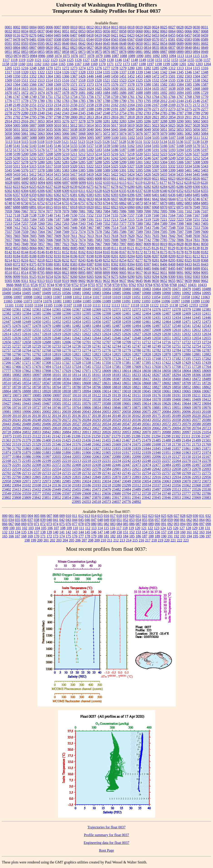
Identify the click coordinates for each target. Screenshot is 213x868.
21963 (186, 453)
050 (113, 520)
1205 (8, 68)
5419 (90, 174)
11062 (195, 297)
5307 (188, 162)
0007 (57, 27)
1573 (90, 84)
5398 (164, 170)
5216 (115, 154)
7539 (139, 228)
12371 (116, 309)
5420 (98, 174)
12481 (67, 326)
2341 (49, 113)
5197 (205, 150)
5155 (74, 146)
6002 (82, 178)
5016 (106, 125)
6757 (82, 203)
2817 (123, 117)
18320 (7, 379)
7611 (74, 236)
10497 (37, 293)
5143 (33, 146)
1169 (94, 64)
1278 (115, 68)
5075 (131, 133)
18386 (106, 379)
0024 (156, 27)
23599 (77, 493)
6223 (17, 187)
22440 (106, 465)
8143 (17, 252)
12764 (27, 350)
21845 (156, 448)
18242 (146, 375)
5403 (205, 170)
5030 (8, 129)
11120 (145, 305)
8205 (139, 256)
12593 (106, 330)
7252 (205, 219)
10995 (206, 293)
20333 (126, 420)
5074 (123, 133)
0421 (115, 35)
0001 (8, 27)
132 (5, 532)
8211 (188, 256)
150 (119, 532)
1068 (50, 56)
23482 (116, 489)
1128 (94, 60)
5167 (172, 146)
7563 (33, 232)
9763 (141, 285)
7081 (82, 211)
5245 (139, 158)
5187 (123, 150)
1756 (90, 97)
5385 (82, 170)
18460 (176, 379)
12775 (97, 350)
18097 (37, 375)
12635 (7, 338)
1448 (98, 76)
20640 (126, 428)
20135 (66, 416)
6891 (33, 207)
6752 (41, 203)
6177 (163, 183)
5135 (171, 142)
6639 (131, 199)
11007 (57, 297)
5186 (115, 150)
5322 (90, 166)
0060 (139, 31)
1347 (196, 72)
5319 (66, 166)
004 (30, 516)
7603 (17, 236)
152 (132, 532)
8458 (41, 268)
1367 (74, 76)
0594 (33, 44)
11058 (185, 297)
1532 (156, 80)
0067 (196, 31)
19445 (37, 403)
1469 (147, 76)
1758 (106, 97)
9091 (180, 273)
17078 (106, 358)
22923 (166, 477)
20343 (146, 420)
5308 (196, 162)
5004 (8, 125)
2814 (98, 117)
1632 (131, 89)
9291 (139, 277)
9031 (164, 273)
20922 (97, 432)
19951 (176, 408)
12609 (166, 330)
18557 (37, 383)
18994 (87, 391)
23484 (126, 489)
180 (100, 536)
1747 (17, 97)
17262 (206, 358)
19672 (196, 403)
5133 (155, 142)
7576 (90, 232)
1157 (207, 60)
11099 (195, 301)
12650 (156, 338)
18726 (206, 383)
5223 (164, 154)
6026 (196, 178)
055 (145, 520)
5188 (131, 150)
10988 (146, 293)
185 (132, 536)
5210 (66, 154)
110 (75, 528)
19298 (47, 399)
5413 (41, 174)
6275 (90, 187)
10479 (186, 289)
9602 (82, 281)
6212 (180, 183)
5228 (205, 154)
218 (154, 540)
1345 (180, 72)
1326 (66, 72)
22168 (7, 461)
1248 (33, 68)
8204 (131, 256)
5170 (196, 146)
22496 (186, 465)
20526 (67, 424)
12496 (146, 326)
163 (202, 532)
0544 (90, 39)
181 (106, 536)
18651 (126, 383)
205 (72, 540)
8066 (33, 248)
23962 (186, 498)
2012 (164, 101)
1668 (196, 89)
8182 (205, 252)
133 (11, 532)
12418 (57, 318)
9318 (57, 281)
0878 (123, 52)
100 (12, 528)
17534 (77, 367)
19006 (97, 391)
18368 (77, 379)
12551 (37, 330)
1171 (110, 64)
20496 (47, 424)
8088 (90, 248)
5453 (57, 178)
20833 (37, 432)
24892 (136, 502)
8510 (8, 273)
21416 (57, 440)
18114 (76, 375)
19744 (47, 408)
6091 (17, 183)
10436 (27, 289)
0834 (147, 48)
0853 (25, 52)
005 (37, 516)
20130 (36, 416)
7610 (66, 236)
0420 (106, 35)
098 (208, 524)
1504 (196, 76)
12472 (196, 322)
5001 (188, 121)
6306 (41, 191)
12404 (146, 313)
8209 (172, 256)
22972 (37, 481)
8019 (164, 244)
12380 (196, 309)
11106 (58, 305)
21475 (136, 440)
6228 (57, 187)
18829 (166, 387)
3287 (156, 121)
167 (17, 536)
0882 (147, 52)
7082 (90, 211)
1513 (41, 80)
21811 (56, 448)
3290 (180, 121)
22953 (196, 477)
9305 (8, 281)
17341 (97, 363)
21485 (156, 440)
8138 (196, 248)
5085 (9, 138)
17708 (176, 367)
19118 (86, 395)
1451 (123, 76)
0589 (205, 39)
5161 (123, 146)
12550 (27, 330)
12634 (206, 334)
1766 (172, 97)
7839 (8, 244)
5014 (90, 125)
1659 (180, 89)
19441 (17, 403)
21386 (37, 440)
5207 (41, 154)
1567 (41, 84)
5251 (188, 158)
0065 (180, 31)
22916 (156, 477)
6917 (66, 207)
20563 (156, 424)
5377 (33, 170)
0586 (196, 39)
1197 (150, 64)
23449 (57, 489)
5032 (25, 129)
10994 (196, 293)
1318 (17, 72)
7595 (164, 232)
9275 (115, 277)
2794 (25, 117)
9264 (82, 277)
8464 (57, 268)
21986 (27, 457)
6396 (131, 195)
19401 (186, 399)
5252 (196, 158)
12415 (27, 318)
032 (208, 516)
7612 (82, 236)
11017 (97, 297)
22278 (206, 461)
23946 (166, 498)
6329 (106, 191)
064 (202, 520)
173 (56, 536)
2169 (172, 105)
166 (11, 536)
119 (131, 528)
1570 (66, 84)
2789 (196, 113)
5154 (66, 146)
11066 (18, 301)
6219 (196, 183)
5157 (90, 146)
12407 (166, 313)
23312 (136, 485)
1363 (41, 76)
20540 (116, 424)
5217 (123, 154)
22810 (47, 477)
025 (164, 516)
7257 (25, 223)
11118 (135, 305)
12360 (7, 309)
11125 (164, 305)
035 (17, 520)
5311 (16, 166)
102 (25, 528)
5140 (8, 146)
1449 (106, 76)
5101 (123, 138)
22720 (37, 473)
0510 (74, 39)
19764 (77, 408)
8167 (123, 252)
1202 (191, 64)
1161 (30, 64)
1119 (22, 60)
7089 (139, 211)
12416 (37, 318)
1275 (90, 68)
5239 (90, 158)
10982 (87, 293)
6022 (164, 178)
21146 (66, 436)
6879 (164, 203)
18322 (27, 379)
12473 (206, 322)
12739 (87, 346)
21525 (27, 444)
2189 (98, 109)
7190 (82, 219)
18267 (156, 375)
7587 (131, 232)
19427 (7, 403)
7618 (115, 236)
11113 (116, 305)
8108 (107, 248)
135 (24, 532)
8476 (98, 268)
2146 (196, 101)
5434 (172, 174)
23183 (77, 485)
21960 (176, 453)
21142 (56, 436)
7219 (147, 219)
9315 (49, 281)
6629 (57, 199)
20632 (116, 428)
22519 (17, 469)
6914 (41, 207)
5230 (17, 158)
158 (170, 532)
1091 (148, 56)
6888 (17, 207)
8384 (82, 264)
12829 (156, 354)
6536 (17, 199)
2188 (90, 109)
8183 (8, 256)
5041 (98, 129)
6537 (25, 199)
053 (132, 520)
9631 (98, 281)
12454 (77, 322)
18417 (146, 379)
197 (208, 536)
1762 (139, 97)
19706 (7, 408)
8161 (74, 252)
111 (82, 528)
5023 (156, 125)
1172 (118, 64)
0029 (188, 27)
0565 (115, 39)
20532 (97, 424)
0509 (66, 39)
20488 (27, 424)
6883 (188, 203)
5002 (196, 121)
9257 (66, 277)
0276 (33, 35)
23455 (77, 489)
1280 (131, 68)
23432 (37, 489)
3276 (66, 121)
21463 (116, 440)
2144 (180, 101)
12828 (146, 354)
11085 (87, 301)
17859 (17, 371)
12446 (206, 318)
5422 (115, 174)
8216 (25, 260)
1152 (167, 60)
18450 (166, 379)
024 (157, 516)
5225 (180, 154)
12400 (116, 313)
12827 (136, 354)
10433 (202, 285)
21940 (156, 453)
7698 (115, 240)
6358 (25, 195)
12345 (183, 305)
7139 (41, 215)
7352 (106, 223)
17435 (196, 363)
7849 (25, 244)
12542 (196, 326)
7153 (98, 215)
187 (145, 536)
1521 (106, 80)
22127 (176, 457)
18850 (176, 387)
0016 (123, 27)
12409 (186, 313)
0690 (188, 44)
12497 (156, 326)
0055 (98, 31)
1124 (62, 60)
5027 (188, 125)
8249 (98, 260)
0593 (25, 44)
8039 (188, 244)
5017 (115, 125)
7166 (188, 215)
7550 (180, 228)
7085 (115, 211)
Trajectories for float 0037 (106, 827)
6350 (172, 191)
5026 (180, 125)
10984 (106, 293)
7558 (17, 232)
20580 (196, 424)
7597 (180, 232)
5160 (115, 146)
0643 (90, 44)
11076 (47, 301)
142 (68, 532)
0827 (90, 48)
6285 (172, 187)
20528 (87, 424)
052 (126, 520)
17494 (47, 367)
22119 (166, 457)
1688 (139, 93)
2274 (180, 109)
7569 (66, 232)
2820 (147, 117)
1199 (166, 64)
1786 (90, 101)
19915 (166, 408)
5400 (180, 170)
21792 (17, 448)
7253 (8, 223)
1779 (33, 101)
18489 (206, 379)
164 (208, 532)
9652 (164, 281)
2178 (33, 109)
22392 (67, 465)
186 (138, 536)
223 (186, 540)
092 (170, 524)
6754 (57, 203)
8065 (25, 248)
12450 (37, 322)
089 (151, 524)
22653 (166, 469)
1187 (134, 64)
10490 (7, 293)
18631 (106, 383)
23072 (196, 481)
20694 (176, 428)
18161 (96, 375)
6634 (98, 199)
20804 (17, 432)
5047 (131, 129)
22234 (116, 461)
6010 (106, 178)
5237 (74, 158)
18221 (126, 375)
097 (202, 524)
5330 (156, 166)
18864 (7, 391)
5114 (17, 142)
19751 (67, 408)
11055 (166, 297)
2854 (172, 117)
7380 (139, 223)
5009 (49, 125)
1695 (188, 93)
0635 (57, 44)
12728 (27, 346)
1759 (115, 97)
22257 (166, 461)
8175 (164, 252)
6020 (147, 178)
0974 (17, 56)
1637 (164, 89)
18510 (7, 383)
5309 (205, 162)
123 (157, 528)
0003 (25, 27)
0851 (8, 52)
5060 (17, 133)
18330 (37, 379)
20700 (186, 428)
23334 (146, 485)
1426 (82, 76)
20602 (27, 428)
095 (189, 524)
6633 (90, 199)
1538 (196, 80)
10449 (87, 289)
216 (141, 540)
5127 (114, 142)
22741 (106, 473)
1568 (49, 84)
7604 (25, 236)
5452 (49, 178)
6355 (205, 191)
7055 (205, 207)
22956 (206, 477)
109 (69, 528)
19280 (27, 399)
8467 (66, 268)
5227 (196, 154)
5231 (25, 158)
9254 (49, 277)
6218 (188, 183)
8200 (106, 256)
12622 (87, 334)
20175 (156, 416)
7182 (17, 219)
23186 (87, 485)
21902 (97, 453)
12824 (106, 354)
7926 (74, 244)
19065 (186, 391)
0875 (98, 52)
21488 (166, 440)
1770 (205, 97)
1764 (156, 97)
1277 (106, 68)
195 (196, 536)
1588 (8, 89)
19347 (116, 399)
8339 (196, 260)
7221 (164, 219)
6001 (74, 178)
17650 (156, 367)
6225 (33, 187)
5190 (147, 150)
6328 (98, 191)
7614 (98, 236)
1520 (98, 80)
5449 (25, 178)
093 (176, 524)
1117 (6, 60)
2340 (41, 113)
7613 (90, 236)
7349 (98, 223)
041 (56, 520)
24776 (126, 502)
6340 (164, 191)
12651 (166, 338)
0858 (66, 52)
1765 (164, 97)
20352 (156, 420)
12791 (27, 354)
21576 (77, 444)
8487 (164, 268)
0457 (188, 35)
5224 (172, 154)
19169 (146, 395)
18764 (57, 387)
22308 (37, 465)
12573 (77, 330)
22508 (206, 465)
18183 (116, 375)
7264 (74, 223)
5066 (66, 133)
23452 (67, 489)
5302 (147, 162)
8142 (8, 252)
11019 (117, 297)
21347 (206, 436)
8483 (139, 268)
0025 (164, 27)
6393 (115, 195)
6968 (156, 207)
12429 (136, 318)
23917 (116, 498)
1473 (164, 76)
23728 (146, 493)
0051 (66, 31)
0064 (172, 31)
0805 (25, 48)
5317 (49, 166)
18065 (196, 371)
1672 (25, 93)
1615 (25, 89)
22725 (67, 473)
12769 (57, 350)
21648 (87, 444)
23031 (97, 481)
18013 (116, 371)
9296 (164, 277)
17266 (7, 363)
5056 (196, 129)
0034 (25, 31)
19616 (156, 403)
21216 (86, 436)
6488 (8, 199)
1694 (180, 93)
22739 (97, 473)
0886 (156, 52)
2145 (188, 101)
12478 (37, 326)
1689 (147, 93)
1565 (25, 84)
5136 (180, 142)
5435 (180, 174)
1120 (30, 60)
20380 (206, 420)
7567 (49, 232)
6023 (172, 178)
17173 (166, 358)
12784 (176, 350)
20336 (136, 420)
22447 (126, 465)
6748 (8, 203)
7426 (49, 228)
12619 (57, 334)
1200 (175, 64)
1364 (49, 76)
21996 (37, 457)
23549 (7, 493)
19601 (126, 403)
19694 (206, 403)
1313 (180, 68)
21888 (57, 453)
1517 (74, 80)
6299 (188, 187)
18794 (87, 387)
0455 (172, 35)
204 (65, 540)
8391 (106, 264)
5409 (8, 174)
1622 (74, 89)
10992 (186, 293)
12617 (37, 334)
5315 (33, 166)
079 (87, 524)
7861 (49, 244)
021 (138, 516)
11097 (175, 301)
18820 (126, 387)
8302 (180, 260)
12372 (126, 309)
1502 (180, 76)
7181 (8, 219)
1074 (58, 56)
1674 (41, 93)
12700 (77, 342)
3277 (74, 121)
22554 (57, 469)
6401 (156, 195)
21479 (146, 440)
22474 (146, 465)
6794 (106, 203)
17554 (106, 367)
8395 (139, 264)
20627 (97, 428)
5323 (98, 166)
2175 (17, 109)
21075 (7, 436)
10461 (136, 289)
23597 (67, 493)
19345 (106, 399)
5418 (82, 174)
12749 (156, 346)
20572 (166, 424)
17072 (97, 358)
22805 (37, 477)
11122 (154, 305)
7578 (98, 232)
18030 (146, 371)
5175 (33, 150)
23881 (106, 498)
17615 (146, 367)
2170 (180, 105)
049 (106, 520)
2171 (188, 105)
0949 (205, 52)
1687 (131, 93)
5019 (131, 125)
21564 (67, 444)
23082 (7, 485)
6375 (66, 195)
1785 (82, 101)
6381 (74, 195)
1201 (183, 64)
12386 (47, 313)
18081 (7, 375)
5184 (106, 150)
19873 (126, 408)
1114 (188, 56)
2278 (8, 113)
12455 (87, 322)
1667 (188, 89)
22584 (106, 469)
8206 (147, 256)
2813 (90, 117)
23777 (186, 493)
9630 (90, 281)
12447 (7, 322)
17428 (176, 363)
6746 (196, 199)
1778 (25, 101)
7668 (57, 240)
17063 (87, 358)
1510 (17, 80)
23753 (176, 493)
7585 (115, 232)
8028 (180, 244)
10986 (126, 293)
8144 (25, 252)
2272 (164, 109)
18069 (206, 371)
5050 (156, 129)
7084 (106, 211)
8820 (57, 273)
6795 (115, 203)
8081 (58, 248)
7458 (82, 228)
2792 (17, 117)
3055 (57, 121)
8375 (33, 264)
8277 (139, 260)
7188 (66, 219)
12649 (146, 338)
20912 (77, 432)
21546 (57, 444)
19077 (27, 395)
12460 (136, 322)
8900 (115, 273)
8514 (25, 273)
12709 (126, 342)
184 (126, 536)
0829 (106, 48)
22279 (7, 465)
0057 (115, 31)
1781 (49, 101)
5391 (123, 170)
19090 (47, 395)
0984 (33, 56)
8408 (172, 264)
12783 (166, 350)
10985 (116, 293)
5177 (49, 150)
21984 (17, 457)
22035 (57, 457)
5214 (98, 154)
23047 (116, 481)
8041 (196, 244)
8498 (188, 268)
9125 (33, 277)
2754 (123, 113)
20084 (166, 412)
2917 (33, 121)
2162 (115, 105)
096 (196, 524)
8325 (188, 260)
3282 (115, 121)
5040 (90, 129)
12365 (57, 309)
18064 (186, 371)
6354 (196, 191)
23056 (156, 481)
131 (208, 528)
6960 (131, 207)
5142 (25, 146)
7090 (147, 211)
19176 (156, 395)
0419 (98, 35)
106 (50, 528)
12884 (17, 358)
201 (46, 540)
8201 (115, 256)
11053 (146, 297)
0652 (156, 44)
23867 (87, 498)
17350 (106, 363)
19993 (17, 412)
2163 (123, 105)
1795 (147, 101)
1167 (78, 64)
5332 (172, 166)
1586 (196, 84)
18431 (156, 379)
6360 (41, 195)
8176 (172, 252)
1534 (164, 80)
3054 (49, 121)
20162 (136, 416)
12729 (37, 346)
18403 (136, 379)
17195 (186, 358)
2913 (205, 117)
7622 (139, 236)
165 (5, 536)
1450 (115, 76)
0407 (74, 35)
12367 (77, 309)
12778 (116, 350)
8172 (139, 252)
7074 (41, 211)
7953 (82, 244)
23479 (106, 489)
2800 (74, 117)
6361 (49, 195)
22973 (47, 481)
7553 (196, 228)
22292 (27, 465)
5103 (139, 138)
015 (100, 516)
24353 (87, 502)
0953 (9, 56)
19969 (186, 408)
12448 (17, 322)
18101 (57, 375)
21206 (76, 436)
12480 (57, 326)
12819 (57, 354)
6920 (90, 207)
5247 (156, 158)
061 (183, 520)
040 (49, 520)
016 (106, 516)
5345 (8, 170)
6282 (147, 187)
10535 (57, 293)
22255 (156, 461)
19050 (156, 391)
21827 (97, 448)
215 (135, 540)
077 (75, 524)
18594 (67, 383)
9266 (98, 277)
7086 (123, 211)
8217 (33, 260)
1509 (8, 80)
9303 (196, 277)
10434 (7, 289)
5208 (49, 154)
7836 (205, 240)
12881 (196, 354)
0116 (16, 35)
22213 (77, 461)
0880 (131, 52)
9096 (8, 277)
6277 (106, 187)
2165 (139, 105)
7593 (147, 232)
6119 (139, 183)
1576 (115, 84)
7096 (172, 211)
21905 (106, 453)
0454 (164, 35)
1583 (172, 84)
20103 (196, 412)
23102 (27, 485)
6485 (196, 195)
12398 (106, 313)
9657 (180, 281)
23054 (146, 481)
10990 (166, 293)
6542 (33, 199)
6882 (180, 203)
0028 (180, 27)
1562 (205, 80)
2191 (115, 109)
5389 (106, 170)
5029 (205, 125)
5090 (50, 138)
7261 (49, 223)
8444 (8, 268)
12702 (97, 342)
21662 (97, 444)
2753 (115, 113)
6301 (205, 187)
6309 (66, 191)
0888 (172, 52)
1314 (188, 68)
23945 (156, 498)
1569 (57, 84)
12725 (7, 346)
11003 (48, 297)
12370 (106, 309)
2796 (41, 117)
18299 (186, 375)
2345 (82, 113)
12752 (186, 346)
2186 (74, 109)
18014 (126, 371)
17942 (77, 371)
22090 (136, 457)
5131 (139, 142)
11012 (77, 297)
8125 (147, 248)
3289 (172, 121)
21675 (136, 444)
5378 (41, 170)
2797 (49, 117)
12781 (146, 350)
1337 (123, 72)
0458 (196, 35)
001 (11, 516)
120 (138, 528)
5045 (115, 129)
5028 (196, 125)
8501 (205, 268)
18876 (17, 391)
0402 (41, 35)
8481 (123, 268)
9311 (25, 281)
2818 (131, 117)
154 (145, 532)
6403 (164, 195)
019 (126, 516)
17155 (146, 358)
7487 (98, 228)
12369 (97, 309)
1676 (49, 93)
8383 (74, 264)
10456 (106, 289)
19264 (17, 399)
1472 (156, 76)
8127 (163, 248)
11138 (174, 305)
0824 (82, 48)
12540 (176, 326)
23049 (126, 481)
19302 (57, 399)
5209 (57, 154)
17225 (196, 358)
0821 (57, 48)
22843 (87, 477)
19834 (97, 408)
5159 (106, 146)
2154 (57, 105)
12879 (176, 354)
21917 (126, 453)
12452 (57, 322)
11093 (146, 301)
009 (62, 516)
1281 (139, 68)
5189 (139, 150)
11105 (48, 305)
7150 (74, 215)
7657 (8, 240)
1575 (106, 84)
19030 (136, 391)
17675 (166, 367)
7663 (33, 240)
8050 (205, 244)
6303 (17, 191)
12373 (136, 309)
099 (5, 528)
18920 (47, 391)
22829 (67, 477)
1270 (49, 68)
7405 (205, 223)
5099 (107, 138)
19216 (206, 395)
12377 (166, 309)
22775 (206, 473)
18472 (196, 379)
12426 (116, 318)
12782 (156, 350)
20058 (126, 412)
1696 (196, 93)
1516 (66, 80)
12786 (196, 350)
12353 (193, 305)
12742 (106, 346)
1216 (25, 68)
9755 (92, 285)
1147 (126, 60)
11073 (28, 301)
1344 (172, 72)
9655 (172, 281)
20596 (17, 428)
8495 (172, 268)
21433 (77, 440)
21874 (7, 453)
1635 (156, 89)
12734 (67, 346)
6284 (164, 187)
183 (119, 536)
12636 (17, 338)
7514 (115, 228)
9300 (172, 277)
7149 (65, 215)
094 (183, 524)
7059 (8, 211)
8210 (180, 256)
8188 (33, 256)
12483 (87, 326)
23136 (57, 485)
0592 (17, 44)
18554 (27, 383)
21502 (7, 444)
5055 (188, 129)
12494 (136, 326)
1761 (131, 97)
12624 (106, 334)
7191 (90, 219)
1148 (134, 60)
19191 (176, 395)
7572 (74, 232)
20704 (196, 428)
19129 (106, 395)
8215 (17, 260)
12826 (126, 354)
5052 (172, 129)
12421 (87, 318)
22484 (166, 465)
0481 (33, 39)
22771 (196, 473)
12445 (196, 318)
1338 (131, 72)
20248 (37, 420)
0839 (180, 48)
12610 (176, 330)
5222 (156, 154)
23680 (116, 493)
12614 (7, 334)
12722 (186, 342)
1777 (17, 101)
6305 (33, 191)
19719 (27, 408)
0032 (8, 31)
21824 (87, 448)
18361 (67, 379)
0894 (196, 52)
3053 (41, 121)
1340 (147, 72)
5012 (74, 125)
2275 (188, 109)
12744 (116, 346)
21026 (196, 432)
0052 (74, 31)
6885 (205, 203)
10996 (8, 297)
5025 (172, 125)
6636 (106, 199)
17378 (116, 363)
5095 (90, 138)
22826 (57, 477)
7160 (155, 215)
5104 (148, 138)
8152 (66, 252)
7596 (172, 232)
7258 (33, 223)
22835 (77, 477)
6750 (25, 203)
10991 (176, 293)
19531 (77, 403)
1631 (123, 89)
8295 (172, 260)
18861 (196, 387)
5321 (82, 166)
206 (78, 540)
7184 (33, 219)
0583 (188, 39)
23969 (196, 498)
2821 (156, 117)
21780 (7, 448)
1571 (74, 84)
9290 (131, 277)
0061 (147, 31)
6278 (115, 187)
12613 (206, 330)
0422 (123, 35)
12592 (97, 330)
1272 (66, 68)
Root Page (106, 850)
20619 (67, 428)
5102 (131, 138)
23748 (166, 493)
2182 (66, 109)
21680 (146, 444)
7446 (74, 228)
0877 (115, 52)
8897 (90, 273)
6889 (25, 207)
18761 (47, 387)
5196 (196, 150)
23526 (196, 489)
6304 (25, 191)
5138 (196, 142)
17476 (37, 367)
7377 (123, 223)
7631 (147, 236)
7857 (41, 244)
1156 (199, 60)
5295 (106, 162)
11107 (68, 305)
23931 (126, 498)
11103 (29, 305)
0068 (205, 31)
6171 (155, 183)
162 (196, 532)
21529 (37, 444)
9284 (123, 277)
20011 (56, 412)
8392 (115, 264)
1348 (205, 72)
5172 (8, 150)
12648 (136, 338)
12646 (116, 338)
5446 (205, 174)
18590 (57, 383)
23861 (77, 498)
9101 (25, 277)
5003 (205, 121)
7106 (196, 211)
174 (62, 536)
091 (164, 524)
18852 (186, 387)
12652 (176, 338)
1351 (25, 76)
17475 (27, 367)
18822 (146, 387)
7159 (147, 215)
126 (176, 528)
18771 (67, 387)
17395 (146, 363)
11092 (136, 301)
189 (157, 536)
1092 (156, 56)
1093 (164, 56)
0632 (49, 44)
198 (27, 540)
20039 (67, 412)
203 (59, 540)
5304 (164, 162)
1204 (207, 64)
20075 (146, 412)
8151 (57, 252)
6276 (98, 187)
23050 (136, 481)
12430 (146, 318)
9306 (17, 281)
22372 (57, 465)
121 (144, 528)
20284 (87, 420)
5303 (156, 162)
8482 (131, 268)
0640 (66, 44)
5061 (25, 133)
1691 (156, 93)
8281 (156, 260)
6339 (156, 191)
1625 (98, 89)
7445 (66, 228)
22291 (17, 465)
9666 (10, 285)
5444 (188, 174)
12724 (206, 342)
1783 (66, 101)
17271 (27, 363)
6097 (66, 183)
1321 (33, 72)
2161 (106, 105)
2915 (17, 121)
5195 (188, 150)
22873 (126, 477)
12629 (156, 334)
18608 (87, 383)
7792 (172, 240)
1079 (99, 56)
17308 (47, 363)
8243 (82, 260)
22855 (106, 477)
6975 (180, 207)
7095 (164, 211)
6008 (98, 178)
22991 (77, 481)
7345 (90, 223)
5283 (66, 162)
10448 (77, 289)
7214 (123, 219)
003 (24, 516)
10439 (47, 289)
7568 (57, 232)
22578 (97, 469)
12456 (97, 322)
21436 (87, 440)
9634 (115, 281)
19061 (166, 391)
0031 (205, 27)
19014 (106, 391)
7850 (33, 244)
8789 (33, 273)
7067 (25, 211)
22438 (97, 465)
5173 (17, 150)
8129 (172, 248)
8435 (196, 264)
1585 (188, 84)
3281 (106, 121)
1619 (57, 89)
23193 (97, 485)
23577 (37, 493)
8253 (115, 260)
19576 (87, 403)
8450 (25, 268)
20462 (17, 424)
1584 (180, 84)
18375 (97, 379)
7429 (57, 228)
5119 (49, 142)
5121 (65, 142)
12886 (37, 358)
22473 (136, 465)
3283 (123, 121)
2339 (33, 113)
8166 (115, 252)
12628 (146, 334)
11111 (97, 305)
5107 (172, 138)
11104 (38, 305)
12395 (87, 313)
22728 (77, 473)
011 (75, 516)
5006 (25, 125)
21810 (47, 448)
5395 (139, 170)
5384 (74, 170)
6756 (74, 203)
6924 (123, 207)
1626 (106, 89)
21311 (186, 436)
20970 (146, 432)
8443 (205, 264)
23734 (156, 493)
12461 (146, 322)
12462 (156, 322)
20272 (67, 420)
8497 (180, 268)
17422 (166, 363)
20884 (67, 432)
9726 (34, 285)
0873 (82, 52)
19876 (146, 408)
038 (37, 520)
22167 (206, 457)
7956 (90, 244)
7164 (172, 215)
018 (119, 516)
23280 (116, 485)
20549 (136, 424)
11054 (156, 297)
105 (44, 528)
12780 (136, 350)
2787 (180, 113)
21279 (116, 436)
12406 (156, 313)
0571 (164, 39)
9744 (51, 285)
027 (176, 516)
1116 (204, 56)
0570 (156, 39)
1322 (41, 72)
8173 (147, 252)
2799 (66, 117)
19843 (106, 408)
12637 (27, 338)
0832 (131, 48)
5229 (8, 158)
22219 (97, 461)
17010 (77, 358)
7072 (33, 211)
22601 (116, 469)
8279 (147, 260)
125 (169, 528)
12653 (186, 338)
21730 (176, 444)
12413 (17, 318)
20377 (196, 420)
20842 (47, 432)
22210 (67, 461)
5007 (33, 125)
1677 (57, 93)
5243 (123, 158)
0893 (188, 52)
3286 (147, 121)
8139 (204, 248)
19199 (186, 395)
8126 (155, 248)
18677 (156, 383)
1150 (150, 60)
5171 (205, 146)
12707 (106, 342)
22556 (77, 469)
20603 (37, 428)
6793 (98, 203)
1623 (82, 89)
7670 (66, 240)
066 (5, 524)
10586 (67, 293)
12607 (146, 330)
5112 (204, 138)
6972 (172, 207)
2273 (172, 109)
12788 (7, 354)
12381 (206, 309)
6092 (25, 183)
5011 (66, 125)
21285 (126, 436)
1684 (106, 93)
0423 (131, 35)
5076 (139, 133)
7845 (17, 244)
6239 (74, 187)
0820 (49, 48)
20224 (206, 416)
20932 (116, 432)
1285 (156, 68)
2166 (147, 105)
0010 (74, 27)
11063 (205, 297)
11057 (176, 297)
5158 (98, 146)
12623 (97, 334)
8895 (82, 273)
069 (24, 524)
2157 (82, 105)
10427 (182, 285)
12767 (37, 350)
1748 (25, 97)
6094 (41, 183)
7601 (8, 236)
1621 (66, 89)
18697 (176, 383)
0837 (172, 48)
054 (138, 520)
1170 (102, 64)
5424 (131, 174)
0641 (74, 44)
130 (201, 528)
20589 (206, 424)
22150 (186, 457)
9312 (33, 281)
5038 (74, 129)
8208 (164, 256)
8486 (156, 268)
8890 (74, 273)
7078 (57, 211)
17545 (87, 367)
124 (163, 528)
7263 (66, 223)
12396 (97, 313)
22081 (126, 457)
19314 (67, 399)
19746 (57, 408)
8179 (188, 252)
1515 (57, 80)
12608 (156, 330)
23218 (106, 485)
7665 (41, 240)
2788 (188, 113)
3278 (82, 121)
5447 (8, 178)
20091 (176, 412)
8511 (16, 273)
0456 (180, 35)
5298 (115, 162)
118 (125, 528)
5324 (106, 166)
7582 (106, 232)
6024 (180, 178)
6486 (205, 195)
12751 (176, 346)
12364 (47, 309)
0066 (188, 31)
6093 (33, 183)
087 (138, 524)
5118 (41, 142)
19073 (17, 395)
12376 (156, 309)
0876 (106, 52)
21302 (176, 436)
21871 (206, 448)
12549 (17, 330)
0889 (180, 52)
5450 (33, 178)
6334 (115, 191)
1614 (17, 89)
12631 (176, 334)
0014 (106, 27)
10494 (17, 293)
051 (119, 520)
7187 (57, 219)
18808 (106, 387)
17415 (156, 363)
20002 (47, 412)
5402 (196, 170)
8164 (98, 252)
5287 (90, 162)
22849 (97, 477)
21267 (106, 436)
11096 (166, 301)
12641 (67, 338)
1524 (131, 80)
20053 (106, 412)
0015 (115, 27)
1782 (57, 101)
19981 (7, 412)
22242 (126, 461)
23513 (176, 489)
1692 (164, 93)
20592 (7, 428)
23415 (27, 489)
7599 (196, 232)
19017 (116, 391)
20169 (146, 416)
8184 (17, 256)
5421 (106, 174)
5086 (17, 138)
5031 (17, 129)
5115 (25, 142)
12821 (77, 354)
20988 (166, 432)
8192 (49, 256)
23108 (37, 485)
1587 (205, 84)
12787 (206, 350)
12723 (196, 342)
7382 (147, 223)
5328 (139, 166)
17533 (67, 367)
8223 (49, 260)
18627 (97, 383)
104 (37, 528)
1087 (115, 56)
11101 (9, 305)
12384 (27, 313)
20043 (87, 412)
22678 (196, 469)
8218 (41, 260)
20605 (47, 428)
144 (81, 532)
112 (88, 528)
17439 (206, 363)
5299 (123, 162)
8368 (205, 260)
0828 (98, 48)
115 (106, 528)
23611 (96, 493)
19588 (106, 403)
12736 (77, 346)
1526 (147, 80)
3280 (98, 121)
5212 (82, 154)
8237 (74, 260)
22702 (7, 473)
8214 (8, 260)
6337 (139, 191)
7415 (25, 228)
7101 (180, 211)
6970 (164, 207)
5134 (163, 142)
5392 (131, 170)
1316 (205, 68)
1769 (196, 97)
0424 (139, 35)
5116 (33, 142)
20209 (186, 416)
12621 (77, 334)
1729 (205, 93)
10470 (166, 289)
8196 (74, 256)
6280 (131, 187)
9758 (108, 285)
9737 (42, 285)
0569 (147, 39)
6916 (57, 207)
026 (170, 516)
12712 (146, 342)
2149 (17, 105)
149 (113, 532)
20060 (136, 412)
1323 (49, 72)
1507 (205, 76)
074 (56, 524)
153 (138, 532)
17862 (27, 371)
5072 (106, 133)
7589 (139, 232)
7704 (139, 240)
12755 (206, 346)
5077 (147, 133)
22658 (176, 469)
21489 (176, 440)
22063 (97, 457)
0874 (90, 52)
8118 (123, 248)
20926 (106, 432)
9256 (57, 277)
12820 (67, 354)
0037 (41, 31)
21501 (206, 440)
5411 (25, 174)
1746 (8, 97)
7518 (123, 228)
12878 (166, 354)
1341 (156, 72)
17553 (97, 367)
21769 (206, 444)
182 (113, 536)
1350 (17, 76)
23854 (67, 498)
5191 (156, 150)
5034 (41, 129)
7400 (188, 223)
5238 (82, 158)
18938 (67, 391)
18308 (206, 375)
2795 (33, 117)
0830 (115, 48)
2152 (41, 105)
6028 (9, 183)
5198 (8, 154)
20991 (176, 432)
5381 (57, 170)
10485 (196, 289)
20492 (37, 424)
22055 (77, 457)
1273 (74, 68)
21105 (17, 436)
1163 (46, 64)
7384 (156, 223)
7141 (57, 215)
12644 (97, 338)
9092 (188, 273)
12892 (67, 358)
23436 (47, 489)
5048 (139, 129)
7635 (156, 236)
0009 (66, 27)
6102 (99, 183)
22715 (27, 473)
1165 (62, 64)
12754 (196, 346)
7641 (164, 236)
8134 (188, 248)
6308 (57, 191)
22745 (126, 473)
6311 (82, 191)
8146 (41, 252)
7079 (66, 211)
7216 (139, 219)
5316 (41, 166)
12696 (67, 342)
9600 (74, 281)
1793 (139, 101)
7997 (123, 244)
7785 (164, 240)
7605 (33, 236)
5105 (156, 138)
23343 (166, 485)
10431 (192, 285)
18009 (106, 371)
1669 (205, 89)
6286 (180, 187)
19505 (57, 403)
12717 (176, 342)
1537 (188, 80)
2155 (66, 105)
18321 (17, 379)
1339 (139, 72)
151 (126, 532)
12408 (176, 313)
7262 (57, 223)
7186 (49, 219)
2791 (8, 117)
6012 (123, 178)
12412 (7, 318)
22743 (116, 473)
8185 (25, 256)
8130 (180, 248)
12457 (106, 322)
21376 (17, 440)
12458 (116, 322)
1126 (78, 60)
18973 (77, 391)
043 (68, 520)
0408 (82, 35)
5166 (164, 146)
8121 (131, 248)
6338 (147, 191)
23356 (176, 485)
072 (43, 524)
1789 (115, 101)
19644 (186, 403)
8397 (147, 264)
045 (81, 520)
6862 (123, 203)
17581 (116, 367)
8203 (123, 256)
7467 (90, 228)
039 (43, 520)
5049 (147, 129)
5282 (57, 162)
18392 (126, 379)
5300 (131, 162)
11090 (116, 301)
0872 (74, 52)
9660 (196, 281)
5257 (17, 162)
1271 (57, 68)
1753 (66, 97)
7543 (147, 228)
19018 (126, 391)
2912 (196, 117)
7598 (188, 232)
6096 (58, 183)
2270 (147, 109)
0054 (90, 31)
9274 (106, 277)
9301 (180, 277)
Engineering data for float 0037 (107, 843)
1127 (86, 60)
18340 (47, 379)
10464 (156, 289)
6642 (156, 199)
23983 (206, 498)
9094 (196, 273)
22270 (186, 461)
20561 (146, 424)
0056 (106, 31)
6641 (147, 199)
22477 (156, 465)
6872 (131, 203)
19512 (67, 403)
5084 (205, 133)
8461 (49, 268)
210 (103, 540)
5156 (82, 146)
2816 (115, 117)
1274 (82, 68)
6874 (147, 203)
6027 (205, 178)
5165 (156, 146)
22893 (136, 477)
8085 (74, 248)
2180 (49, 109)
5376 (25, 170)
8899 (106, 273)
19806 (87, 408)
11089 (107, 301)
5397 (156, 170)
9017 (139, 273)
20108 (206, 412)
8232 (66, 260)
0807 (33, 48)
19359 (136, 399)
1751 (49, 97)
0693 (8, 48)
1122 (46, 60)
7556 (205, 228)
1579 (139, 84)
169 (30, 536)
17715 (186, 367)
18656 (136, 383)
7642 (172, 236)
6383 (90, 195)
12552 (47, 330)
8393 (123, 264)
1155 (191, 60)
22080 (116, 457)
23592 (47, 493)
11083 (67, 301)
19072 (7, 395)
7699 (123, 240)
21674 (126, 444)
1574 (98, 84)
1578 (131, 84)
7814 (188, 240)
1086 (107, 56)
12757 (7, 350)
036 (24, 520)
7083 (98, 211)
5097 (99, 138)
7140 (49, 215)
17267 (17, 363)
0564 (106, 39)
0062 (156, 31)
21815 (67, 448)
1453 (139, 76)
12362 (27, 309)
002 (17, 516)
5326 (123, 166)
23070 (186, 481)
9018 (147, 273)
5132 (147, 142)
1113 (180, 56)
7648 (188, 236)
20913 (87, 432)
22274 (196, 461)
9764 (149, 285)
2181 (57, 109)
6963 (139, 207)
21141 (46, 436)
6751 (33, 203)
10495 (27, 293)
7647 (180, 236)
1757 (98, 97)
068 (17, 524)
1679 (74, 93)
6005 (90, 178)
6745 (188, 199)
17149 (136, 358)
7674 (82, 240)
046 (87, 520)
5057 (205, 129)
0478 (17, 39)
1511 (25, 80)
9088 (172, 273)
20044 (97, 412)
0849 (205, 48)
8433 (188, 264)
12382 (7, 313)
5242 (115, 158)
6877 (156, 203)
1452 (131, 76)
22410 (87, 465)
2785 (164, 113)
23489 (136, 489)
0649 (131, 44)
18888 (27, 391)
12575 (87, 330)
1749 (33, 97)
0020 (147, 27)
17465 (7, 367)
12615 (17, 334)
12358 (203, 305)
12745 (126, 346)
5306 (180, 162)
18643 (116, 383)
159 (176, 532)
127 (182, 528)
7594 (156, 232)
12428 (126, 318)
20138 (96, 416)
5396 (147, 170)
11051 (136, 297)
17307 (37, 363)
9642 (131, 281)
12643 (87, 338)
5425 (139, 174)
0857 (57, 52)
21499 (196, 440)
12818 (47, 354)
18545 (17, 383)
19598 (116, 403)
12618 (47, 334)
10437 (37, 289)
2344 (74, 113)
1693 (172, 93)
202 (52, 540)
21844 (146, 448)
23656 (106, 493)
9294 (156, 277)
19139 (116, 395)
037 (30, 520)
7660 (17, 240)
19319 (77, 399)
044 (75, 520)
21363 (7, 440)
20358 (176, 420)
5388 (98, 170)
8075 (50, 248)
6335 (123, 191)
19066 (196, 391)
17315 (57, 363)
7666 (49, 240)
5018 (123, 125)
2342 (57, 113)
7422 (33, 228)
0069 (8, 35)
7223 (180, 219)
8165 (106, 252)
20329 (116, 420)
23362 (186, 485)
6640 (139, 199)
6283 (156, 187)
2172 (196, 105)
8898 (98, 273)
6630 (66, 199)
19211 (196, 395)
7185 (41, 219)
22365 (47, 465)
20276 (77, 420)
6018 (131, 178)
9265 (90, 277)
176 (75, 536)
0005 (41, 27)
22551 (47, 469)
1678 (66, 93)
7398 (180, 223)
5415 (57, 174)
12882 (206, 354)
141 (62, 532)
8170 (131, 252)
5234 (49, 158)
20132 (46, 416)
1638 (172, 89)
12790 (17, 354)
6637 (115, 199)
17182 (176, 358)
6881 (172, 203)
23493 (146, 489)
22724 (57, 473)
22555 (67, 469)
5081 (180, 133)
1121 (38, 60)
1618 (49, 89)
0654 (164, 44)
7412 (17, 228)
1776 (8, 101)
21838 (126, 448)
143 (75, 532)
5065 (57, 133)
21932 (136, 453)
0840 (188, 48)
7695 (106, 240)
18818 (116, 387)
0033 (17, 31)
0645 (106, 44)
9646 (147, 281)
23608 (87, 493)
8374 (25, 264)
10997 (18, 297)
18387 (116, 379)
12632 (186, 334)
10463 (146, 289)
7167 (196, 215)
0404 (49, 35)
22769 (186, 473)
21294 (156, 436)
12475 (7, 326)
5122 (73, 142)
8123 (139, 248)
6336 (131, 191)
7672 (74, 240)
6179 (172, 183)
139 (49, 532)
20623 (87, 428)
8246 (90, 260)
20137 (86, 416)
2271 (156, 109)
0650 (139, 44)
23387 (206, 485)
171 (43, 536)
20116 (26, 416)
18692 (166, 383)
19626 (166, 403)
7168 (204, 215)
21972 (196, 453)
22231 (106, 461)
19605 (136, 403)
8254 (123, 260)
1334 (98, 72)
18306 (196, 375)
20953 (126, 432)
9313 (41, 281)
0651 (147, 44)
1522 (115, 80)
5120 (57, 142)
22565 (87, 469)
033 (5, 520)
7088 (131, 211)
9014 (131, 273)
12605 (126, 330)
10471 (176, 289)
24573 (106, 502)
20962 (136, 432)
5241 (106, 158)
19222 (7, 399)
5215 (106, 154)
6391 (98, 195)
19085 (37, 395)
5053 (180, 129)
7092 (156, 211)
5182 (90, 150)
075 (62, 524)
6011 (115, 178)
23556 (17, 493)
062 (189, 520)
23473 (97, 489)
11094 (156, 301)
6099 (82, 183)
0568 (139, 39)
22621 (136, 469)
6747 (205, 199)
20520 (57, 424)
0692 (205, 44)
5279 (33, 162)
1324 (57, 72)
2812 (82, 117)
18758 (37, 387)
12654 (196, 338)
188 (151, 536)
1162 (38, 64)
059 (170, 520)
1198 (158, 64)
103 (31, 528)
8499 (196, 268)
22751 (136, 473)
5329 (147, 166)
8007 (139, 244)
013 (87, 516)
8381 (57, 264)
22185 (27, 461)
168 (24, 536)
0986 (42, 56)
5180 (74, 150)
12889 (57, 358)
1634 (147, 89)
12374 (146, 309)
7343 (82, 223)
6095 (50, 183)
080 (94, 524)
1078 (91, 56)
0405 (57, 35)
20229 (7, 420)
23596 (57, 493)
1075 (66, 56)
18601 (77, 383)
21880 (37, 453)
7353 (115, 223)
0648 (123, 44)
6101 (90, 183)
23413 (17, 489)
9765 (157, 285)
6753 (49, 203)
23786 (206, 493)
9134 (41, 277)
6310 (74, 191)
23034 (106, 481)
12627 (136, 334)
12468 (176, 322)
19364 (146, 399)
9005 (123, 273)
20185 (166, 416)
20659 (146, 428)
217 (148, 540)
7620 (131, 236)
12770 (67, 350)
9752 (75, 285)
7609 (57, 236)
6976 (188, 207)
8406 (164, 264)
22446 (116, 465)
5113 (9, 142)
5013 (82, 125)
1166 (70, 64)
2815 (106, 117)
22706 (17, 473)
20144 (106, 416)
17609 (136, 367)
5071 (98, 133)
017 (113, 516)
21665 (106, 444)
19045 (146, 391)
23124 (47, 485)
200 (40, 540)
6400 (147, 195)
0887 (164, 52)
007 (49, 516)
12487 (116, 326)
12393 (77, 313)
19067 (206, 391)
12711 (136, 342)
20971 (156, 432)
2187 (82, 109)
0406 (66, 35)
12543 (206, 326)
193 (183, 536)
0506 (41, 39)
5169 (188, 146)
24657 (116, 502)
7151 (82, 215)
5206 (33, 154)
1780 (41, 101)
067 (11, 524)
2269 (139, 109)
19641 (176, 403)
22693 (206, 469)
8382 (66, 264)
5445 (196, 174)
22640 (146, 469)
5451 (41, 178)
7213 (115, 219)
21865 (196, 448)
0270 (25, 35)
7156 (123, 215)
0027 (172, 27)
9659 (188, 281)
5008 (41, 125)
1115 (196, 56)
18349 (57, 379)
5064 (49, 133)
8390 (98, 264)
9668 (18, 285)
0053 (82, 31)
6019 (139, 178)
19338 (97, 399)
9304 (205, 277)
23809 (27, 498)
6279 (123, 187)
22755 (156, 473)
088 (145, 524)
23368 (196, 485)
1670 (8, 93)
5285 (82, 162)
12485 (106, 326)
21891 (77, 453)
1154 (183, 60)
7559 (25, 232)
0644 (98, 44)
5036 (57, 129)
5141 (17, 146)
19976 (206, 408)
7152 (90, 215)
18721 (196, 383)
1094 (172, 56)
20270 (57, 420)
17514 (57, 367)
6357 (17, 195)
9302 (188, 277)
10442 (57, 289)
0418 (90, 35)
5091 (58, 138)
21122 (37, 436)
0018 (131, 27)
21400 (47, 440)
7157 (131, 215)
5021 (147, 125)
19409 (196, 399)
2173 (205, 105)
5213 (90, 154)
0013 (98, 27)
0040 (49, 31)
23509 (166, 489)
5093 (74, 138)
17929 (67, 371)
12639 (47, 338)
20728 (7, 432)
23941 (136, 498)
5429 (156, 174)
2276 (196, 109)
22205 (57, 461)
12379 (186, 309)
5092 (66, 138)
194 (189, 536)
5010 (57, 125)
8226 (57, 260)
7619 (123, 236)
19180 (166, 395)
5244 (131, 158)
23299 (126, 485)
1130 (110, 60)
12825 (116, 354)
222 (180, 540)
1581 (156, 84)
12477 (27, 326)
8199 (98, 256)
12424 (106, 318)
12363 (37, 309)
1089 (131, 56)
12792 (37, 354)
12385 (37, 313)
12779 (126, 350)
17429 (186, 363)
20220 (196, 416)
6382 (82, 195)
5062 (33, 133)
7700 (131, 240)
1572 (82, 84)
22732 (87, 473)
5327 (131, 166)
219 (161, 540)
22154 (196, 457)
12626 (126, 334)
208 (91, 540)
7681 (90, 240)
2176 (25, 109)
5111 (197, 138)
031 (202, 516)
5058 (8, 133)
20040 (77, 412)
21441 (97, 440)
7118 (16, 215)
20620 (77, 428)
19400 (176, 399)
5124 (90, 142)
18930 (57, 391)
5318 (57, 166)
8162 (82, 252)
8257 (131, 260)
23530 (206, 489)
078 (81, 524)
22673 (186, 469)
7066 (17, 211)
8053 (17, 248)
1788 (106, 101)
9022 (156, 273)
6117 (131, 183)
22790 (17, 477)
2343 (66, 113)
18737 (7, 387)
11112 (106, 305)
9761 (124, 285)
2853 (164, 117)
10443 (67, 289)
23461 (87, 489)
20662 (156, 428)
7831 (196, 240)
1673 (33, 93)
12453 (67, 322)
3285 (139, 121)
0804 (17, 48)
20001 (37, 412)
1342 (164, 72)
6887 (8, 207)
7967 (98, 244)
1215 (17, 68)
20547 (126, 424)
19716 (17, 408)
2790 (205, 113)
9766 (165, 285)
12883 (7, 358)
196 (202, 536)
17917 (57, 371)
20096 (186, 412)
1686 (123, 93)
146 (94, 532)
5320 (74, 166)
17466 (17, 367)
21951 (166, 453)
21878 (17, 453)
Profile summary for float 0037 (106, 835)
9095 (205, 273)
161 (189, 532)
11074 (38, 301)
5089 (41, 138)
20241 (17, 420)
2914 (8, 121)
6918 (74, 207)
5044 (106, 129)
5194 (180, 150)
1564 (17, 84)
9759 (116, 285)
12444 (186, 318)
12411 (206, 313)
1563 (8, 84)
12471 (186, 322)
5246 (147, 158)
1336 (115, 72)
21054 (206, 432)
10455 (97, 289)
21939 (146, 453)
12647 (126, 338)
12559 (67, 330)
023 (151, 516)
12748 (146, 346)
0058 (123, 31)
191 (170, 536)
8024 (172, 244)
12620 (67, 334)
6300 (196, 187)
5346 (17, 170)
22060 (87, 457)
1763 (147, 97)
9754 (83, 285)
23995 (77, 502)
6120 (147, 183)
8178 (180, 252)
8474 (90, 268)
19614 (146, 403)
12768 (47, 350)
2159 (98, 105)
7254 (17, 223)
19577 (97, 403)
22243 (136, 461)
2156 (74, 105)
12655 (206, 338)
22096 (156, 457)
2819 (139, 117)
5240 (98, 158)
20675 (166, 428)
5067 (74, 133)
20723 (206, 428)
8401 (156, 264)
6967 (147, 207)
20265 (47, 420)
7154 (106, 215)
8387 (90, 264)
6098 (74, 183)
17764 (206, 367)
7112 (9, 215)
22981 (57, 481)
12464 (166, 322)
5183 (98, 150)
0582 (180, 39)
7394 (172, 223)
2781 (131, 113)
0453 (156, 35)
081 (100, 524)
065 (208, 520)
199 (33, 540)
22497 (196, 465)
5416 (66, 174)
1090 (140, 56)
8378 (41, 264)
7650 (196, 236)
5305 (172, 162)
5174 (25, 150)
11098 (185, 301)
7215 (131, 219)
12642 (77, 338)
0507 (49, 39)
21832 (106, 448)
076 (68, 524)
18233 (136, 375)
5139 (204, 142)
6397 (139, 195)
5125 (98, 142)
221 (173, 540)
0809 (41, 48)
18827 (156, 387)
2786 (172, 113)
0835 (156, 48)
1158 (6, 64)
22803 (27, 477)
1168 (86, 64)
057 (157, 520)
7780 (156, 240)
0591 (8, 44)
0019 (139, 27)
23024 (87, 481)
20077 (156, 412)
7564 (41, 232)
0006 (49, 27)
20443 (7, 424)
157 (164, 532)
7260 (41, 223)
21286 (136, 436)
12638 (37, 338)
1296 (164, 68)
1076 (74, 56)
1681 (82, 93)
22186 (37, 461)
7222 (172, 219)
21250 (96, 436)
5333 (180, 166)
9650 (156, 281)
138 (43, 532)
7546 (156, 228)
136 (30, 532)
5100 (115, 138)
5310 (8, 166)
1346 (188, 72)
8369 (8, 264)
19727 (37, 408)
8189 (41, 256)
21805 (37, 448)
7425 (41, 228)
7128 (25, 215)
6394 (123, 195)
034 (11, 520)
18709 (186, 383)
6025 (188, 178)
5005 (17, 125)
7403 (196, 223)
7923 (66, 244)
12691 (57, 342)
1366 (66, 76)
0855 (41, 52)
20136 (76, 416)
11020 (126, 297)
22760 (176, 473)
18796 (97, 387)
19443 (27, 403)
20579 (186, 424)
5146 (57, 146)
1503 (188, 76)
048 (100, 520)
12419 (67, 318)
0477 (8, 39)
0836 (164, 48)
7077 (49, 211)
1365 (57, 76)
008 (56, 516)
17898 (47, 371)
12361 (17, 309)
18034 (156, 371)
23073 (206, 481)
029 (189, 516)
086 (132, 524)
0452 (147, 35)
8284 (164, 260)
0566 (123, 39)
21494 (186, 440)
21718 (166, 444)
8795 (41, 273)
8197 (82, 256)
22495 (176, 465)
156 (157, 532)
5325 (115, 166)
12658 (27, 342)
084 (119, 524)
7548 (172, 228)
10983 (97, 293)
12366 (67, 309)
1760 (123, 97)
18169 (106, 375)
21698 (156, 444)
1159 (14, 64)
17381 (126, 363)
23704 (126, 493)
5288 (98, 162)
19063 (176, 391)
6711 (180, 199)
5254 (205, 158)
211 (110, 540)
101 (18, 528)
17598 (126, 367)
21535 (47, 444)
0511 (82, 39)
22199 (47, 461)
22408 (77, 465)
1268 (41, 68)
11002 (38, 297)
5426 (147, 174)
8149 (49, 252)
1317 (8, 72)
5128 (122, 142)
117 (119, 528)
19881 (156, 408)
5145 (49, 146)
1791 (131, 101)
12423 (97, 318)
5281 (49, 162)
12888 (47, 358)
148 (106, 532)
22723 (47, 473)
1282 (147, 68)
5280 (41, 162)
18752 (27, 387)
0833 (139, 48)
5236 (66, 158)
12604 (116, 330)
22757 (166, 473)
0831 (123, 48)
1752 (57, 97)
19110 (77, 395)
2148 (8, 105)
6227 (49, 187)
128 (188, 528)
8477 (106, 268)
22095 (146, 457)
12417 (47, 318)
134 (17, 532)
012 (81, 516)
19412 (206, 399)
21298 (166, 436)
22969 (17, 481)
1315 (196, 68)
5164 (147, 146)
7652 (205, 236)
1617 (41, 89)
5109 (188, 138)
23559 (27, 493)
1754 (74, 97)
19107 (67, 395)
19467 (47, 403)
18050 (166, 371)
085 (126, 524)
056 (151, 520)
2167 (156, 105)
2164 (131, 105)
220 (167, 540)
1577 (123, 84)
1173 (126, 64)
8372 (17, 264)
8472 (82, 268)
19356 (126, 399)
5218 (131, 154)
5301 (139, 162)
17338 (87, 363)
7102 (188, 211)
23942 (146, 498)
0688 (172, 44)
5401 (188, 170)
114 (100, 528)
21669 (116, 444)
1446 (90, 76)
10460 (126, 289)
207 (84, 540)
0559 (98, 39)
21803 (27, 448)
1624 (90, 89)
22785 (7, 477)
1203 (199, 64)
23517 (186, 489)
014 (94, 516)
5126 (106, 142)
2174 (8, 109)
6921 (98, 207)
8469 (74, 268)
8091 (99, 248)
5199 (17, 154)
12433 (166, 318)
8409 (180, 264)
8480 (115, 268)
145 (87, 532)
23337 (156, 485)
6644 (172, 199)
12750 (166, 346)
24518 (97, 502)
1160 (22, 64)
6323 (90, 191)
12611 (186, 330)
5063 (41, 133)
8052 (9, 248)
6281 (139, 187)
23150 (67, 485)
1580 (147, 84)
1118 (14, 60)
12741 (97, 346)
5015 (98, 125)
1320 (25, 72)
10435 (17, 289)
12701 (87, 342)
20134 (56, 416)
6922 (106, 207)
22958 (7, 481)
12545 (7, 330)
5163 (139, 146)
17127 (126, 358)
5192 (164, 150)
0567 (131, 39)
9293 (147, 277)
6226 (41, 187)
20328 (106, 420)
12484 (97, 326)
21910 (116, 453)
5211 (74, 154)
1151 (159, 60)
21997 (47, 457)
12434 (176, 318)
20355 (166, 420)
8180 (196, 252)
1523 (123, 80)
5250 (180, 158)
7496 (106, 228)
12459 (126, 322)
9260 (74, 277)
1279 (123, 68)
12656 (7, 342)
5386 (90, 170)
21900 (87, 453)
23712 (136, 493)
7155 (114, 215)
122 (150, 528)
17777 (7, 371)
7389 (164, 223)
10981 (77, 293)
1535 (172, 80)
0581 (172, 39)
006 (43, 516)
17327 (67, 363)
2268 (131, 109)
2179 (41, 109)
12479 (47, 326)
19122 (97, 395)
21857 (176, 448)
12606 (136, 330)
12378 (176, 309)
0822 (66, 48)
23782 (196, 493)
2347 (98, 113)
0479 (25, 39)
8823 (66, 273)
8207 (156, 256)
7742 (147, 240)
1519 (90, 80)
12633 (196, 334)
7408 (8, 228)
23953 (176, 498)
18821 (136, 387)
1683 (98, 93)
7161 (163, 215)
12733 (57, 346)
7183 (25, 219)
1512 (33, 80)
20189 (176, 416)
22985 (67, 481)
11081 (57, 301)
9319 (66, 281)
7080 (74, 211)
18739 (17, 387)
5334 (188, 166)
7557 (8, 232)
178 (87, 536)
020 (132, 516)
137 (37, 532)
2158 (90, 105)
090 (157, 524)
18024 (136, 371)
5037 (66, 129)
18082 (17, 375)
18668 (146, 383)
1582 (164, 84)
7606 (41, 236)
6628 (49, 199)
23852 (57, 498)
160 (183, 532)
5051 (164, 129)
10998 (28, 297)
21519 (17, 444)
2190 (106, 109)
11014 (87, 297)
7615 (106, 236)
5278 (25, 162)
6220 (204, 183)
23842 (37, 498)
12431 (156, 318)
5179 (66, 150)
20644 (136, 428)
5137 (188, 142)
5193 (172, 150)
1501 (172, 76)
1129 (102, 60)
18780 (77, 387)
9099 (17, 277)
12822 (87, 354)
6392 (106, 195)
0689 (180, 44)
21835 (116, 448)
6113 (115, 183)
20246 (27, 420)
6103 (107, 183)
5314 (25, 166)
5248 (164, 158)
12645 (106, 338)
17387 (136, 363)
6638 (123, 199)
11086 (97, 301)
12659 (37, 342)
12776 (106, 350)
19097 (57, 395)
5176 (41, 150)
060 (176, 520)
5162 (131, 146)
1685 (115, 93)
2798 (57, 117)
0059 (131, 31)
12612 (196, 330)
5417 (74, 174)
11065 (8, 301)
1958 (156, 101)
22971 (27, 481)
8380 (49, 264)
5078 (156, 133)
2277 (205, 109)
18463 (186, 379)
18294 (176, 375)
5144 (41, 146)
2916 (25, 121)
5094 (82, 138)
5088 (33, 138)
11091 (126, 301)
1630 (115, 89)
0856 (49, 52)
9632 (106, 281)
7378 (131, 223)
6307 (49, 191)
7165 (180, 215)
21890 (67, 453)
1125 (70, 60)
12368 (87, 309)
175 (68, 536)
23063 (166, 481)
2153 (49, 105)
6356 (8, 195)
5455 (66, 178)
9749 (59, 285)
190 (164, 536)
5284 (74, 162)
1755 (82, 97)
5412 (33, 174)
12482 (77, 326)
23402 (7, 489)
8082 (66, 248)
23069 (176, 481)
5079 (164, 133)
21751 (186, 444)
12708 (116, 342)
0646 (115, 44)
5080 (172, 133)
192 (176, 536)
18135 (86, 375)
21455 (106, 440)
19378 (156, 399)
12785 (186, 350)
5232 (33, 158)
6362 (57, 195)
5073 (115, 133)
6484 (188, 195)
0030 (196, 27)
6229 (66, 187)
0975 (25, 56)
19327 (87, 399)
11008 (67, 297)
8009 (147, 244)
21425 (67, 440)
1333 (90, 72)
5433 (164, 174)
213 (122, 540)
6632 (82, 199)
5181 (82, 150)
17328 (77, 363)
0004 (33, 27)
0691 (196, 44)
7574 (82, 232)
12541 (186, 326)
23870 (97, 498)
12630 (166, 334)
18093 (27, 375)
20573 (176, 424)
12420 (77, 318)
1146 (118, 60)
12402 (136, 313)
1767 (180, 97)
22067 (106, 457)
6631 (74, 199)
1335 (106, 72)
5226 (188, 154)
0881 (139, 52)
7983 (115, 244)
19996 (27, 412)
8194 (66, 256)
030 (196, 516)
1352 (33, 76)
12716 (166, 342)
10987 (136, 293)
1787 (98, 101)
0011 (82, 27)
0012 (90, 27)
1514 (49, 80)
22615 (126, 469)
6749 (17, 203)
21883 (47, 453)
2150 (25, 105)
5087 (25, 138)
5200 (25, 154)
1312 (172, 68)
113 (94, 528)
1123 (54, 60)
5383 (66, 170)
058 (164, 520)
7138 (33, 215)
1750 (41, 97)
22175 (17, 461)
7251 (196, 219)
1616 (33, 89)
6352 (180, 191)
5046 (123, 129)
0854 (33, 52)
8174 (156, 252)
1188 (142, 64)
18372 (87, 379)
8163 (90, 252)
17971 (87, 371)
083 (113, 524)
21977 (7, 457)
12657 (17, 342)
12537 (166, 326)
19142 (126, 395)
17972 (97, 371)
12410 (196, 313)
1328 (82, 72)
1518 (82, 80)
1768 (188, 97)
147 (100, 532)
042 (62, 520)
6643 (164, 199)
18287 (166, 375)
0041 (57, 31)
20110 (17, 416)
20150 (126, 416)
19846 (116, 408)
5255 (8, 162)
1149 (142, 60)
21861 (186, 448)
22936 (186, 477)
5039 (82, 129)
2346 (90, 113)
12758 (17, 350)
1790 (123, 101)
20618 (57, 428)
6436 (172, 195)
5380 (49, 170)
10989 (156, 293)
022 (145, 516)
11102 (19, 305)
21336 (196, 436)
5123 (82, 142)
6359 (33, 195)
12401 (126, 313)
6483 (180, 195)
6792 (90, 203)
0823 (74, 48)
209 (97, 540)
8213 (205, 256)
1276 (98, 68)
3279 (90, 121)
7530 (131, 228)
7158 (139, 215)
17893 (37, 371)
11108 (77, 305)
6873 (139, 203)
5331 (164, 166)
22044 (67, 457)
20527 (77, 424)
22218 (87, 461)
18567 (47, 383)
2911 (188, 117)
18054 (176, 371)
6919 (82, 207)
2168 (164, 105)
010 (68, 516)
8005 (131, 244)
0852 (17, 52)
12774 (87, 350)
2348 (106, 113)
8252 (106, 260)
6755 (66, 203)
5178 (57, 150)
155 (151, 532)
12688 (47, 342)
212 (116, 540)
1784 (74, 101)
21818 (77, 448)
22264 (176, 461)
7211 (98, 219)
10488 (206, 289)
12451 (47, 322)
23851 (47, 498)
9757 (100, 285)
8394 (131, 264)
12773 (77, 350)
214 (129, 540)
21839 (136, 448)
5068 (82, 133)
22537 (37, 469)
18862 (206, 387)
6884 (196, 203)
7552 (188, 228)
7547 (164, 228)
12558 (57, 330)
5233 (41, 158)
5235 (57, 158)
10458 (116, 289)
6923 (115, 207)
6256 (82, 187)
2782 (139, 113)
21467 (126, 440)
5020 (139, 125)
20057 (116, 412)
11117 (125, 305)
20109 (7, 416)
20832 (27, 432)
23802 (7, 498)
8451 (33, 268)
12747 (136, 346)
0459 (205, 35)
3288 (164, 121)
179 (94, 536)
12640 (57, 338)
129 (195, 528)
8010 (156, 244)
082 (106, 524)
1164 (54, 64)
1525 (139, 80)
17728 (196, 367)
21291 (146, 436)
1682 (90, 93)
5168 (180, 146)
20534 (106, 424)
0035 (33, 31)
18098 (47, 375)
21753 (196, 444)
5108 (180, 138)
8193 (57, 256)
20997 (186, 432)
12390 (67, 313)
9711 (26, 285)
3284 (131, 121)
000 (5, 516)
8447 (17, 268)
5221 (147, 154)
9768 (173, 285)
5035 (49, 129)
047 (94, 520)
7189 (74, 219)
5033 (33, 129)
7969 (106, 244)
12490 (126, 326)
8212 (196, 256)
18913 (37, 391)
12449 (27, 322)
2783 (147, 113)
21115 (27, 436)
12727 (17, 346)
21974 (206, 453)
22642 (156, 469)
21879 (27, 453)
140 (56, 532)
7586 (123, 232)
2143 (172, 101)
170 (37, 536)
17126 (116, 358)
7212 (106, 219)
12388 (57, 313)
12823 (97, 354)
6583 (41, 199)
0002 (17, 27)
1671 (17, 93)
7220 (156, 219)
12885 (27, 358)
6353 (188, 191)
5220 (139, 154)
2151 (33, 105)
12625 (116, 334)
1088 (123, 56)
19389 (166, 399)
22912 (146, 477)
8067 (41, 248)
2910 (180, 117)
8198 (90, 256)
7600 (205, 232)
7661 (25, 240)
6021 (156, 178)
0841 (196, 48)
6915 (49, 207)
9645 (139, 281)
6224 (25, 187)
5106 (164, 138)
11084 (77, 301)
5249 (172, 158)
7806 (180, 240)
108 (63, 528)
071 (37, 524)
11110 (87, 305)
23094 (17, 485)
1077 (82, 56)
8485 (147, 268)
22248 (146, 461)
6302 (8, 191)
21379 (27, 440)
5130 (131, 142)
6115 (123, 183)
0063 (164, 31)
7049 (196, 207)
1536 (180, 80)
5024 (164, 125)
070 (30, 524)
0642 (82, 44)
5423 (123, 174)
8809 (49, 273)
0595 (41, 44)
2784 (156, 113)
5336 (196, 166)
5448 (17, 178)
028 (183, 516)
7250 (188, 219)
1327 (74, 72)
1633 (139, 89)
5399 (172, 170)
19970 (196, 408)
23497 (156, 489)
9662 (205, 281)
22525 (27, 469)
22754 (146, 473)
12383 (17, 313)
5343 (205, 166)
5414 (49, 174)
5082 (188, 133)
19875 (136, 408)
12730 (47, 346)
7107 (205, 211)
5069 (90, 133)
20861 (57, 432)
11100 (205, 301)
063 (196, 520)
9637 (123, 281)
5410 (17, 174)
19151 (136, 395)
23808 (17, 498)
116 (113, 528)
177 (81, 536)
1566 (33, 84)
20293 (97, 420)
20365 (186, 420)
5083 (196, 133)
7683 (98, 240)
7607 (49, 236)
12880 (186, 354)
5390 (115, 170)
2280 (25, 113)
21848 (166, 448)
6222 (8, 187)
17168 (156, 358)
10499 (47, 293)
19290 (37, 399)
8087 (82, 248)
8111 (115, 248)
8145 (33, 252)
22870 (116, 477)
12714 (156, 342)
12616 (27, 334)
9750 (67, 285)
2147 (205, 101)
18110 (67, 375)
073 (49, 524)
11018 (107, 297)
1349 (8, 76)
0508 (57, 39)
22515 (7, 469)
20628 (106, 428)
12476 (17, 326)
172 (49, 536)
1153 (175, 60)
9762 (132, 285)
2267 (123, 109)
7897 (57, 244)
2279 (17, 113)
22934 (176, 477)
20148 (116, 416)
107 (56, 528)
